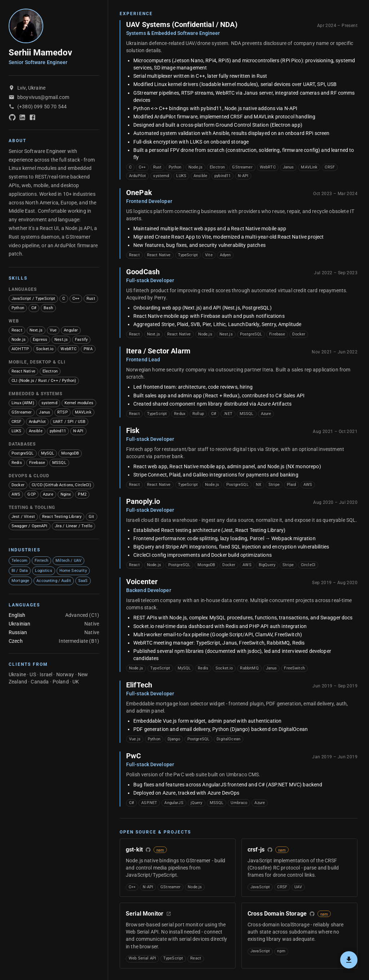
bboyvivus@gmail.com (43, 97)
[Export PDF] (349, 960)
